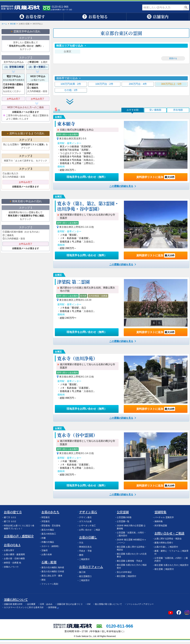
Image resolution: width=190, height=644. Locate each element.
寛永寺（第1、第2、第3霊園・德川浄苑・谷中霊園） (88, 206)
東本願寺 (66, 124)
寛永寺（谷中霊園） (77, 435)
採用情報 (52, 607)
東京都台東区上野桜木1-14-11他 (76, 227)
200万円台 (138, 84)
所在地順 (178, 110)
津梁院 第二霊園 (73, 282)
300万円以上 (171, 84)
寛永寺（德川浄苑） (77, 358)
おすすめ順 (133, 110)
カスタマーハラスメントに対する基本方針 (24, 607)
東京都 (13, 24)
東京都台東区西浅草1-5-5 (73, 139)
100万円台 (104, 84)
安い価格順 (155, 110)
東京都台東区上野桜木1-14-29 (75, 300)
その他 (71, 90)
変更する (173, 58)
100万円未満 (71, 84)
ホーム (4, 24)
